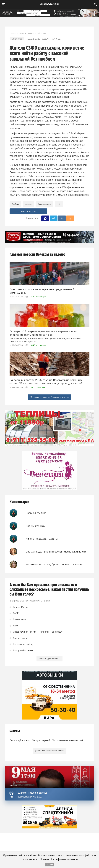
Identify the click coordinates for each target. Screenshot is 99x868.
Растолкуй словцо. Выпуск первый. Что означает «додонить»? (46, 740)
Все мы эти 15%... (36, 526)
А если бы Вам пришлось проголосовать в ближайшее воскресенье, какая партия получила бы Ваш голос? (49, 590)
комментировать (28, 211)
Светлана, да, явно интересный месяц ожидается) (56, 552)
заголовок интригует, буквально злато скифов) (54, 564)
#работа (15, 204)
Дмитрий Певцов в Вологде (33, 793)
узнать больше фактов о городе (49, 751)
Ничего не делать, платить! (42, 539)
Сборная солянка (36, 513)
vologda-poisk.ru (50, 5)
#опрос (28, 204)
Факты (15, 731)
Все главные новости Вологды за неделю (49, 397)
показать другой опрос (49, 659)
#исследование (44, 204)
